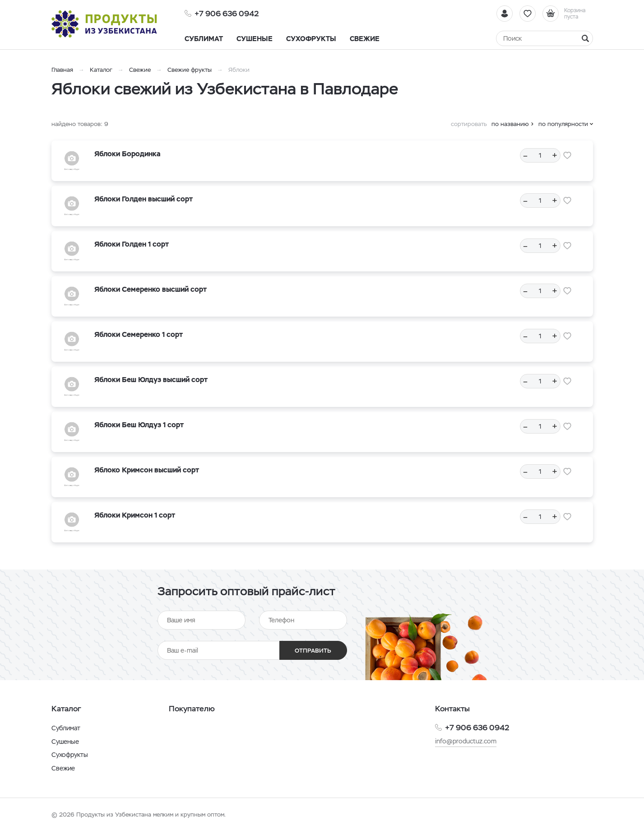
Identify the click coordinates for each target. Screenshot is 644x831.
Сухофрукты (70, 755)
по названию (510, 124)
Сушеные (65, 742)
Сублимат (66, 728)
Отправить (313, 651)
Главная (62, 70)
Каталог (101, 70)
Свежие (140, 70)
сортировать (469, 124)
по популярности (563, 124)
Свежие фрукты (190, 70)
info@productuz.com (466, 741)
